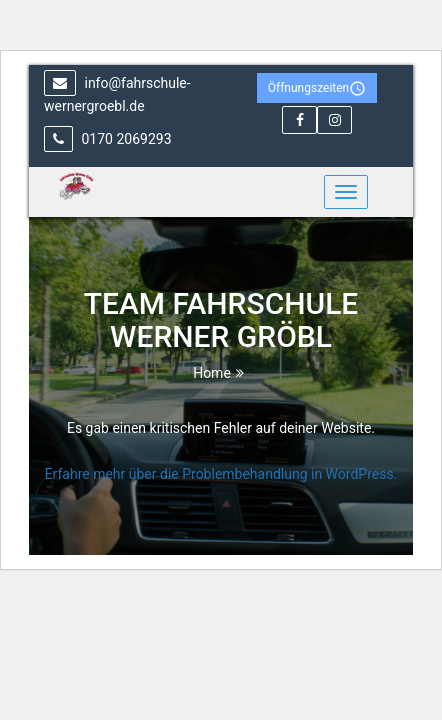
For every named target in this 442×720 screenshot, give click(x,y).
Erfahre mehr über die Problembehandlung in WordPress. (221, 474)
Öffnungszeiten (317, 88)
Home (212, 373)
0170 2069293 (108, 139)
